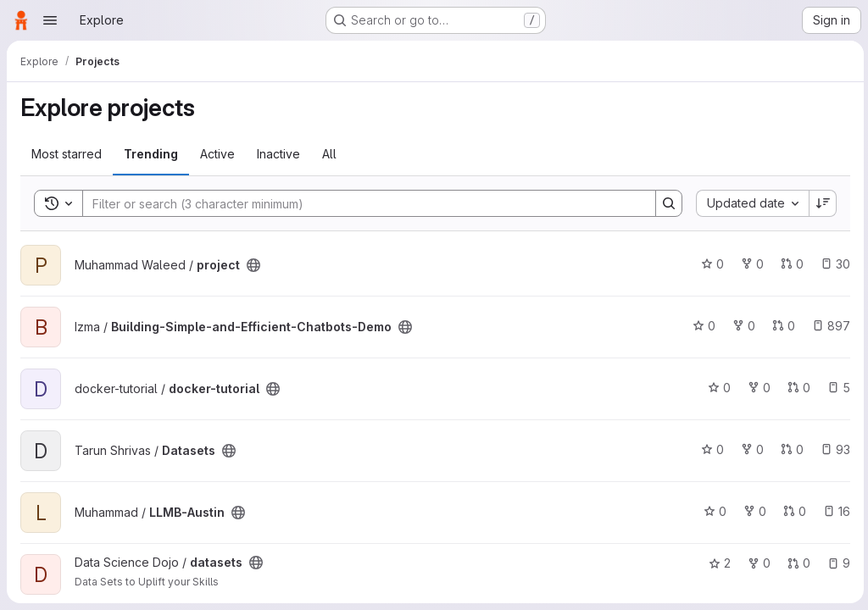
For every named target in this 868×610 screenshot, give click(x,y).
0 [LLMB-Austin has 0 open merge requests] (792, 511)
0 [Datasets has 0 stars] (710, 449)
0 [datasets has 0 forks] (757, 563)
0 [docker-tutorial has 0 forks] (757, 388)
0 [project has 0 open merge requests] (790, 264)
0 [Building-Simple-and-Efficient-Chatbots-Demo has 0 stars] (701, 326)
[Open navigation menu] (50, 20)
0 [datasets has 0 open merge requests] (796, 563)
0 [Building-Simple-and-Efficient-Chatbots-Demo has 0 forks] (741, 326)
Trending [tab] (151, 154)
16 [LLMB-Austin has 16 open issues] (834, 511)
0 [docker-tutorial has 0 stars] (717, 388)
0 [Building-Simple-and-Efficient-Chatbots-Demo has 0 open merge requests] (781, 326)
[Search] (359, 203)
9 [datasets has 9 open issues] (836, 563)
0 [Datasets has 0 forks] (750, 449)
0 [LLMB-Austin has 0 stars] (712, 511)
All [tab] (329, 154)
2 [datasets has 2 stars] (717, 563)
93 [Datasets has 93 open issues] (833, 449)
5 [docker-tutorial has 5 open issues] (836, 388)
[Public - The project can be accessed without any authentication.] (253, 265)
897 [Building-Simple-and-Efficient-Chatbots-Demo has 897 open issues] (829, 326)
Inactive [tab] (278, 154)
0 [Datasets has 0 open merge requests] (790, 449)
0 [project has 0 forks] (750, 264)
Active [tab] (217, 154)
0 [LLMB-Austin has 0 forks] (752, 511)
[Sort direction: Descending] (821, 203)
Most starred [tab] (67, 154)
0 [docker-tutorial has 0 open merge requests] (796, 388)
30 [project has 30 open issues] (833, 264)
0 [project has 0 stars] (710, 264)
